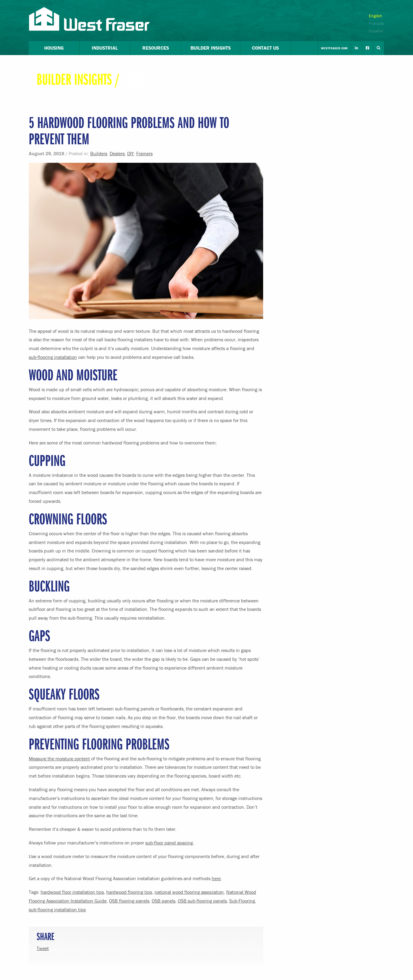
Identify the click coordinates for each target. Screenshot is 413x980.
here (216, 878)
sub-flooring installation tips (57, 910)
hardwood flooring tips (129, 892)
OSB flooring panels (129, 901)
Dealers (117, 153)
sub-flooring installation (53, 357)
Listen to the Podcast (92, 94)
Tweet (43, 948)
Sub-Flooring (242, 901)
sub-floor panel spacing (169, 843)
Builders (99, 153)
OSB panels (164, 901)
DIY (131, 153)
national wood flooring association (189, 892)
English (375, 16)
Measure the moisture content (59, 759)
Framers (144, 153)
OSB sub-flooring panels (202, 901)
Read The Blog (51, 94)
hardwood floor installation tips (72, 892)
